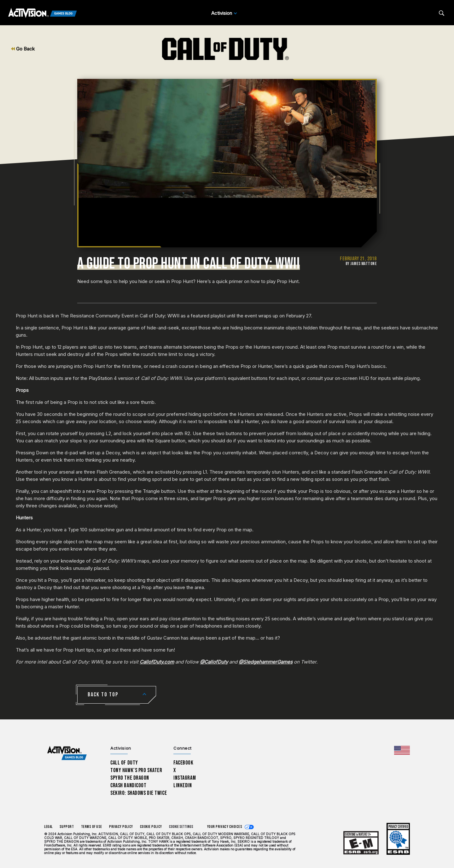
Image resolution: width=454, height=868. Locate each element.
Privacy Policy (121, 827)
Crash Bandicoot (128, 785)
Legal (48, 827)
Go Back (23, 49)
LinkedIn (183, 785)
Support (67, 827)
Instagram (185, 778)
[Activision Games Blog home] (67, 753)
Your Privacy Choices (225, 827)
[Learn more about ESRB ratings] (361, 843)
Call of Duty (124, 763)
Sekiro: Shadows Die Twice (139, 793)
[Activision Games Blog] (43, 13)
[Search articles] (442, 13)
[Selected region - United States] (402, 750)
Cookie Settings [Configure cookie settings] (181, 827)
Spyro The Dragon (130, 778)
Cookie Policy (151, 827)
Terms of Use (92, 827)
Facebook (183, 763)
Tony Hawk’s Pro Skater (136, 770)
